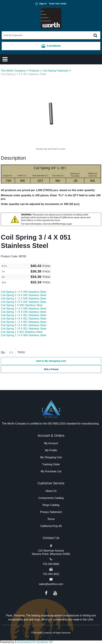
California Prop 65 (51, 526)
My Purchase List (51, 471)
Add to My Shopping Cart (51, 361)
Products (34, 71)
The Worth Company (13, 71)
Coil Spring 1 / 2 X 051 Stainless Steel (23, 322)
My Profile (51, 450)
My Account (51, 443)
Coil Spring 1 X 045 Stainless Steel (22, 305)
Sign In (43, 4)
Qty (3, 352)
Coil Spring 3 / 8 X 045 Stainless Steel (23, 295)
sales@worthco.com (51, 584)
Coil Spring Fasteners (56, 71)
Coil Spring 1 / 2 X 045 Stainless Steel (23, 299)
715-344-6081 (51, 564)
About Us (51, 491)
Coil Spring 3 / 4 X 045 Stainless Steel (23, 309)
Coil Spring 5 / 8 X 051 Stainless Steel (23, 325)
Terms (51, 519)
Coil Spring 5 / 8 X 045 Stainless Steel (23, 302)
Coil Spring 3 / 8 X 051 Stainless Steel (23, 319)
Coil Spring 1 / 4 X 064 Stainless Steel (23, 335)
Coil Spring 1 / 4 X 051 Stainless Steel (23, 315)
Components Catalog (51, 498)
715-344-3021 (51, 574)
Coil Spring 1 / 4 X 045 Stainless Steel (23, 292)
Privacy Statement (51, 512)
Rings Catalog (51, 505)
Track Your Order (58, 4)
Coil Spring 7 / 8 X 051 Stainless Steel (23, 329)
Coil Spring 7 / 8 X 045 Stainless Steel (23, 312)
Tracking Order (51, 464)
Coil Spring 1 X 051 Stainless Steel (22, 332)
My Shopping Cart (51, 457)
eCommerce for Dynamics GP (35, 642)
